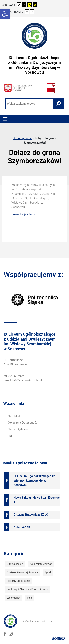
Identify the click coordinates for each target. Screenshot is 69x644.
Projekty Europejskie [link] (18, 581)
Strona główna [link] (22, 138)
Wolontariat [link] (13, 598)
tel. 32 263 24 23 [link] (15, 376)
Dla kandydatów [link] (18, 429)
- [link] (32, 12)
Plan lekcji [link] (14, 416)
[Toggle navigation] (5, 119)
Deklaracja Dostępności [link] (23, 423)
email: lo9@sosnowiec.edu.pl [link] (23, 380)
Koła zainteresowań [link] (41, 564)
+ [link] (27, 12)
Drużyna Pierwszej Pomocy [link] (22, 572)
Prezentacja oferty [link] (23, 214)
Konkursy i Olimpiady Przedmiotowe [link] (27, 589)
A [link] (19, 5)
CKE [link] (10, 436)
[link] (5, 14)
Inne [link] (30, 598)
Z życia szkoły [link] (15, 564)
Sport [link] (48, 572)
